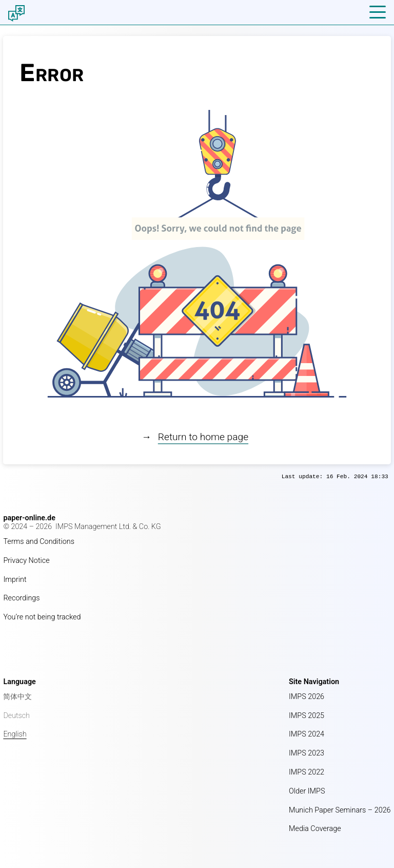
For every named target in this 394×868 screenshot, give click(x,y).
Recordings (21, 598)
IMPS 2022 (307, 772)
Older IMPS (307, 791)
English (15, 734)
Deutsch (16, 716)
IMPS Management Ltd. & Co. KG (108, 527)
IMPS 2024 (307, 734)
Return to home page (203, 437)
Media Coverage (315, 829)
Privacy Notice (26, 561)
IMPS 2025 (307, 716)
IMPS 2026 (307, 697)
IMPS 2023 (307, 753)
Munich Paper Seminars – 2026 (340, 810)
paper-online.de (29, 518)
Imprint (15, 580)
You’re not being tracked (42, 617)
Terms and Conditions (39, 542)
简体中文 (17, 697)
